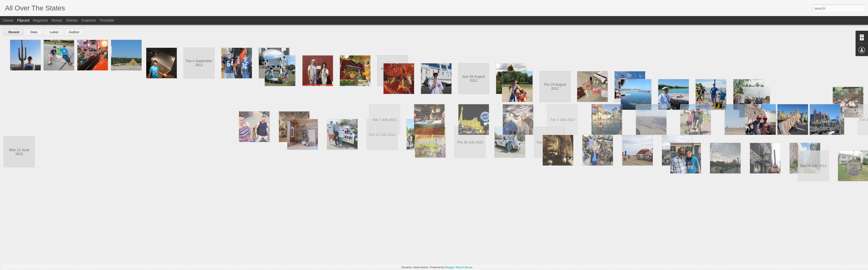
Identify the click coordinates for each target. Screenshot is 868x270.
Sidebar (72, 20)
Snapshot (89, 20)
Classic (8, 20)
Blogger (450, 267)
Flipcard (23, 20)
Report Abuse (464, 267)
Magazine (41, 20)
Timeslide (107, 20)
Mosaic (57, 20)
